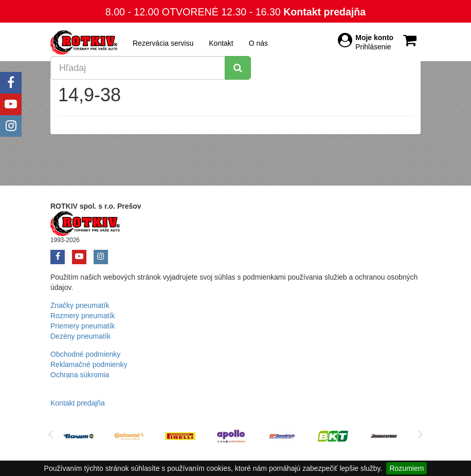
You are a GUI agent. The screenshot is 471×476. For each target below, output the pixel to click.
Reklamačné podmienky (89, 364)
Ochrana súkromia (80, 375)
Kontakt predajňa (324, 12)
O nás (258, 43)
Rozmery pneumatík (83, 316)
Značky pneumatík (80, 305)
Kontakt (221, 43)
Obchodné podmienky (85, 354)
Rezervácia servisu (163, 43)
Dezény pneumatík (80, 336)
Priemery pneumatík (83, 326)
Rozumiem (406, 468)
